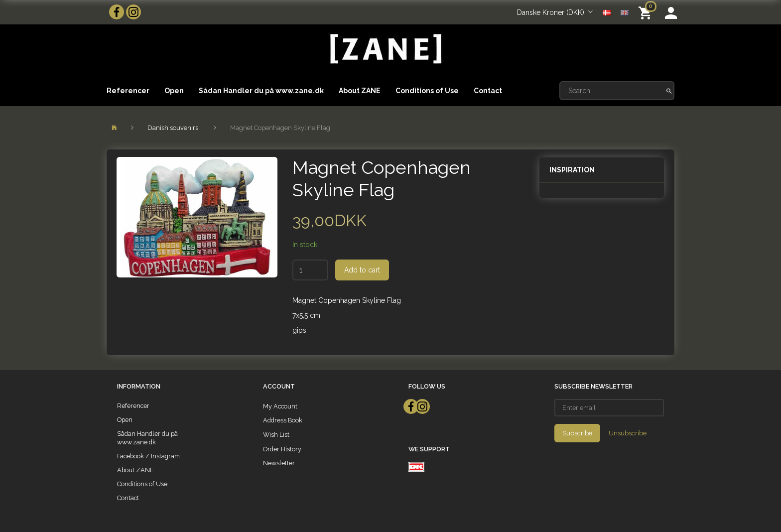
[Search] (669, 91)
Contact (488, 91)
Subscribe (577, 433)
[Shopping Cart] (647, 12)
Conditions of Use (427, 91)
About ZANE (360, 91)
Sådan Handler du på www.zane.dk (261, 91)
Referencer (128, 91)
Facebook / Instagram (148, 456)
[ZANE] (385, 49)
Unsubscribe (628, 433)
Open (174, 91)
